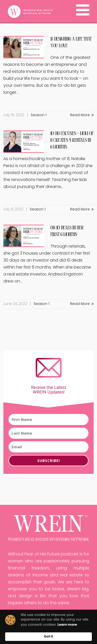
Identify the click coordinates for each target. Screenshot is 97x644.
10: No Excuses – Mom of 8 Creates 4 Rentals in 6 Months (72, 140)
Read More (82, 115)
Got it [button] (48, 636)
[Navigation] (83, 12)
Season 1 (39, 115)
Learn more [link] (67, 625)
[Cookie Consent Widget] (48, 627)
